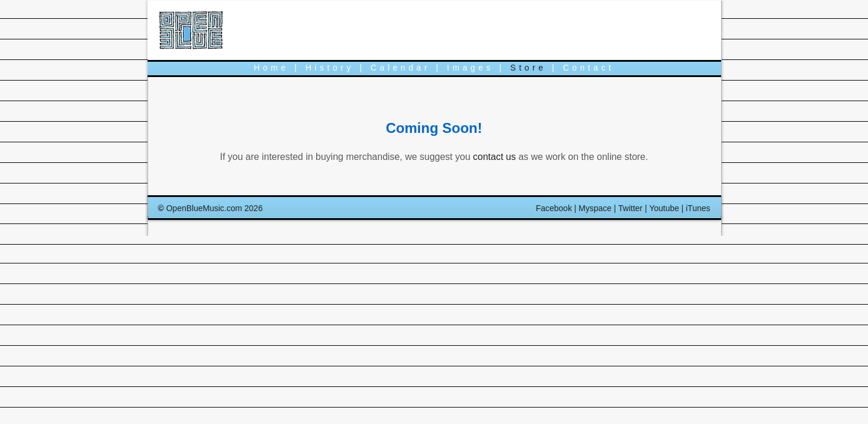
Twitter (630, 208)
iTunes (698, 208)
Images (470, 68)
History (330, 68)
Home (272, 68)
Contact (589, 68)
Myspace (595, 208)
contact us (495, 157)
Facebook (554, 208)
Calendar (401, 68)
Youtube (664, 208)
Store (528, 68)
